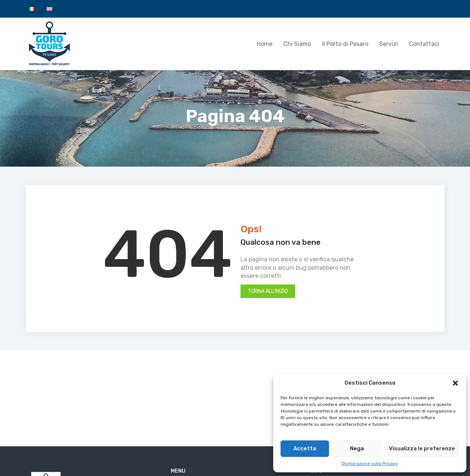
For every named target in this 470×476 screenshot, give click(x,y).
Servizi (389, 44)
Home (265, 44)
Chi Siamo (297, 44)
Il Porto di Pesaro (345, 44)
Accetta (305, 448)
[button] (455, 383)
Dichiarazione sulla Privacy (370, 464)
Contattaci (424, 44)
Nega (357, 448)
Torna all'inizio (268, 291)
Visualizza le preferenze (422, 448)
